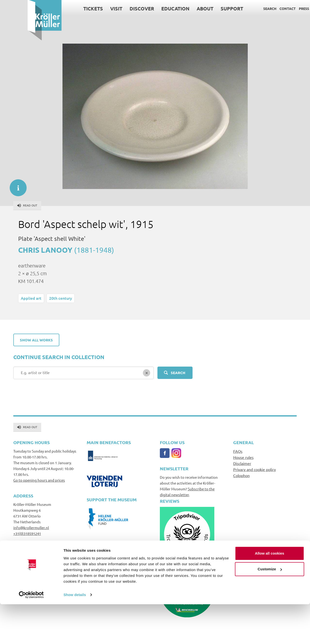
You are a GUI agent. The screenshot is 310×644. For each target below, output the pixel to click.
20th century (61, 298)
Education (148, 8)
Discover (114, 8)
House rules (243, 457)
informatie (16, 185)
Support (204, 8)
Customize (270, 609)
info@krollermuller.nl (31, 528)
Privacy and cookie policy (255, 469)
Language (294, 8)
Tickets (66, 8)
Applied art (31, 298)
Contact (260, 8)
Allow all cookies (270, 593)
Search (242, 8)
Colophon (241, 475)
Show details (75, 634)
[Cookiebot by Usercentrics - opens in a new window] (31, 635)
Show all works (36, 340)
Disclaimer (242, 463)
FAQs (238, 451)
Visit (89, 8)
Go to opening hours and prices (39, 480)
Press (276, 8)
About (177, 8)
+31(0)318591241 (27, 533)
